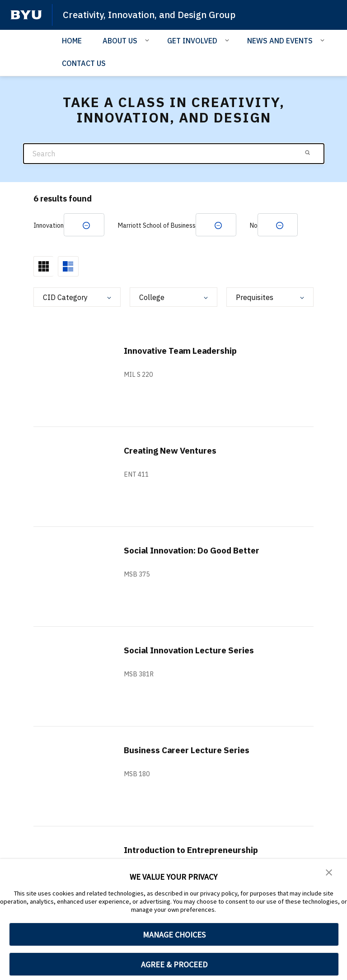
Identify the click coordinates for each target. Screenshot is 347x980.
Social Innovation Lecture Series (194, 651)
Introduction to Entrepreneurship (195, 851)
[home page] (26, 15)
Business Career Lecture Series (192, 751)
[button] (329, 872)
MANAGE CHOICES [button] (174, 935)
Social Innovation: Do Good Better (198, 551)
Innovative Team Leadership (185, 351)
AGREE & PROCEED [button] (174, 964)
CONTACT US (84, 63)
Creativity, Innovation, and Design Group (153, 14)
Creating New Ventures (174, 451)
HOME (72, 40)
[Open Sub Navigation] (148, 40)
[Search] (174, 153)
